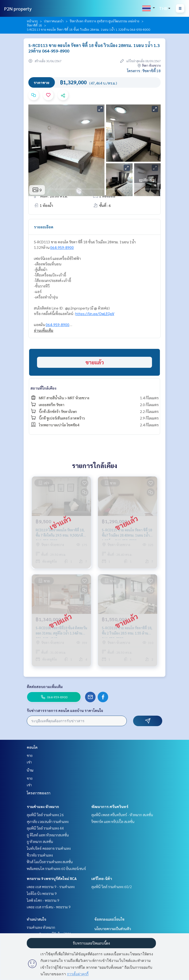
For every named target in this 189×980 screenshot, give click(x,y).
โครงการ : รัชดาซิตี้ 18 (144, 71)
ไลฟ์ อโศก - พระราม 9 (43, 900)
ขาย (30, 755)
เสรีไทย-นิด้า (102, 878)
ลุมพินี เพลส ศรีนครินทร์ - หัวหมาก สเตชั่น (122, 815)
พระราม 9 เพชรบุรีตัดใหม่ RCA (52, 878)
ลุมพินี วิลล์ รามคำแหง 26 (45, 815)
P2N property (18, 9)
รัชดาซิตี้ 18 (34, 25)
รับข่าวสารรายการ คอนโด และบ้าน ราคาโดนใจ (65, 710)
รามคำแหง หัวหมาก (43, 806)
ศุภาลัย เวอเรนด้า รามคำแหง (48, 821)
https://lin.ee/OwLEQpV (95, 313)
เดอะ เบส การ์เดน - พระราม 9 (49, 907)
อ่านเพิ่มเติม (44, 330)
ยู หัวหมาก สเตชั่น (40, 841)
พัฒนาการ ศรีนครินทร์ (110, 806)
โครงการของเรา (39, 793)
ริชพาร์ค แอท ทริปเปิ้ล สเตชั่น (113, 821)
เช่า (29, 762)
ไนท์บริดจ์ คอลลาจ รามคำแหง (49, 848)
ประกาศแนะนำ (54, 21)
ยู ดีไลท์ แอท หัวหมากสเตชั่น (48, 835)
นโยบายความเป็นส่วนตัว (113, 929)
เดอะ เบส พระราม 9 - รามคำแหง (51, 887)
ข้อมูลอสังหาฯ (45, 181)
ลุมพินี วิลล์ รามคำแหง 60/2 (112, 887)
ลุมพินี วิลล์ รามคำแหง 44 (45, 828)
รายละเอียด (44, 227)
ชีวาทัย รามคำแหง (40, 855)
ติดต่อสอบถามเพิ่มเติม (45, 686)
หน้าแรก (32, 21)
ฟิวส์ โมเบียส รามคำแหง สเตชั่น (50, 862)
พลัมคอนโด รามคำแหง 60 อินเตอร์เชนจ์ (56, 868)
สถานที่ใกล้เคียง (43, 388)
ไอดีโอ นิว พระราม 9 (42, 893)
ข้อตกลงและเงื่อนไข (109, 919)
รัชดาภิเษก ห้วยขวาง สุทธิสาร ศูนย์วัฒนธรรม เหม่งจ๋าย (104, 21)
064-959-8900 (62, 247)
